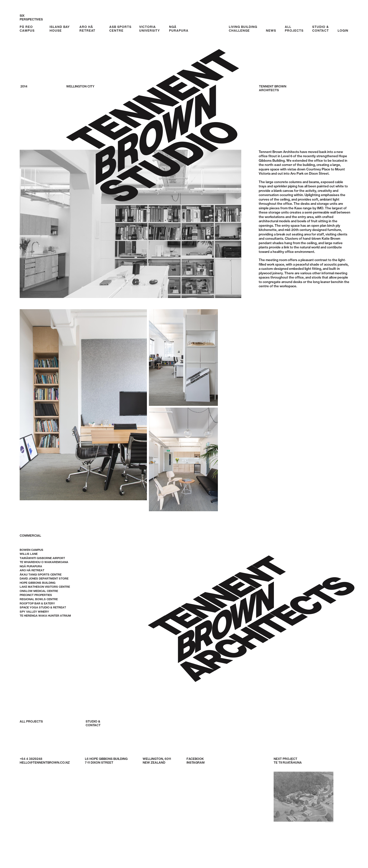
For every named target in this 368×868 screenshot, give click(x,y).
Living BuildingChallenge (243, 29)
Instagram (196, 762)
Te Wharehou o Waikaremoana (44, 562)
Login (343, 31)
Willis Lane (29, 554)
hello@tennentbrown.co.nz (45, 762)
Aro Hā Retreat (87, 29)
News (271, 31)
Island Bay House (60, 29)
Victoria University (150, 29)
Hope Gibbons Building (38, 583)
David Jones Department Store (44, 579)
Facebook (195, 759)
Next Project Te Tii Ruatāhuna (304, 792)
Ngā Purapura (179, 29)
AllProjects (294, 29)
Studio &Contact (321, 29)
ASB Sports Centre (120, 29)
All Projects (31, 721)
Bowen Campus (31, 550)
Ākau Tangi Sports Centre (41, 575)
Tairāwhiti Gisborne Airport (42, 558)
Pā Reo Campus (27, 29)
